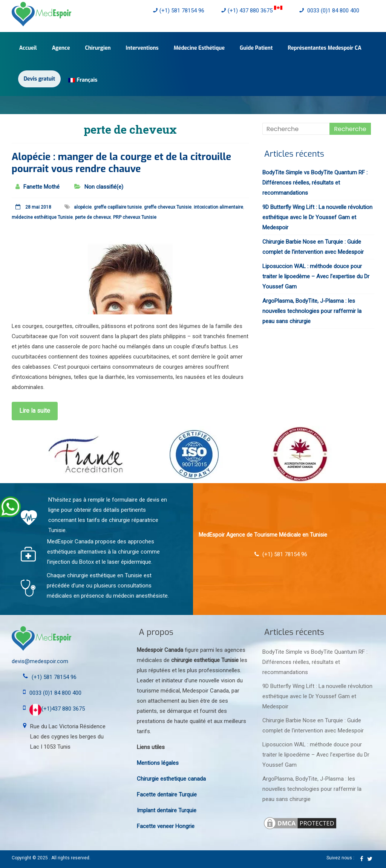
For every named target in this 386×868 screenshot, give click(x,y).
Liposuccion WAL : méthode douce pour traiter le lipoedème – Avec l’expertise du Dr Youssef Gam (316, 276)
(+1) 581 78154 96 (179, 11)
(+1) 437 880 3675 (252, 11)
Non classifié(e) (104, 187)
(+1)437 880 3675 (57, 709)
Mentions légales (158, 763)
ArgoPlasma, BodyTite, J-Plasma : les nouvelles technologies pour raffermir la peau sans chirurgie (312, 311)
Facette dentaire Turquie (167, 795)
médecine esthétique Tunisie (42, 217)
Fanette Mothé (41, 187)
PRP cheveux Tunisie (135, 217)
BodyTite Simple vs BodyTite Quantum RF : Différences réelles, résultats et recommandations (315, 183)
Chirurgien (98, 48)
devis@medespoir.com (40, 661)
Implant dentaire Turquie (167, 810)
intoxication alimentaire (218, 207)
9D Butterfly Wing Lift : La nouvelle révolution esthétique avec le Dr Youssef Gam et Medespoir (317, 217)
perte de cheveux (93, 217)
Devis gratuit (39, 79)
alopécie (83, 207)
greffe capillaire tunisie (118, 207)
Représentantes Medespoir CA (325, 48)
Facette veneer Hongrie (166, 826)
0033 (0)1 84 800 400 (329, 11)
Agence (61, 48)
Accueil (28, 48)
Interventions (142, 48)
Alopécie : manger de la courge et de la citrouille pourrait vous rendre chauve (121, 163)
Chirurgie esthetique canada (171, 779)
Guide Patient (256, 48)
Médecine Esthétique (199, 48)
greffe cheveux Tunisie (168, 207)
